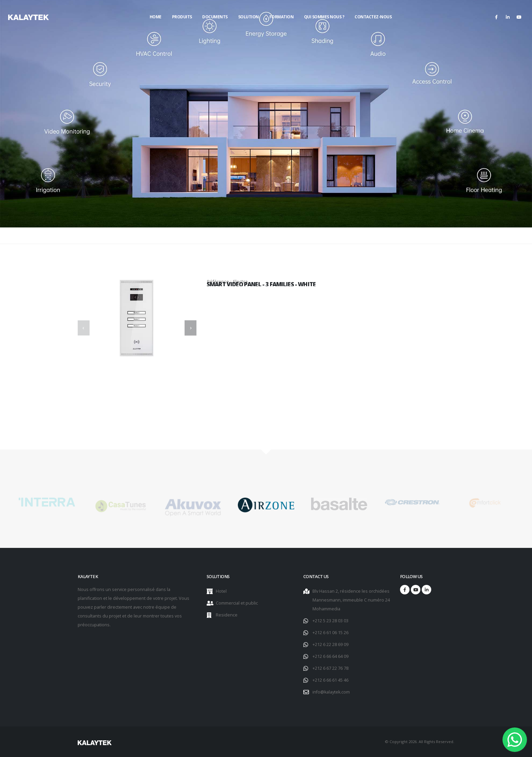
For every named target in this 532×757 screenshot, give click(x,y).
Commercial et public (237, 603)
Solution (249, 17)
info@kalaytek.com (331, 692)
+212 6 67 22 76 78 (330, 668)
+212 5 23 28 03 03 (330, 621)
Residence (227, 615)
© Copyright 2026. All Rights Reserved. (420, 742)
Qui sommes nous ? (324, 17)
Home (156, 17)
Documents (215, 17)
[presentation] (84, 328)
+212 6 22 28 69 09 (330, 644)
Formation (282, 17)
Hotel (221, 591)
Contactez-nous (373, 17)
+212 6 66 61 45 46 (330, 680)
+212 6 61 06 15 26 (330, 633)
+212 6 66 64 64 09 (330, 656)
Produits (182, 17)
